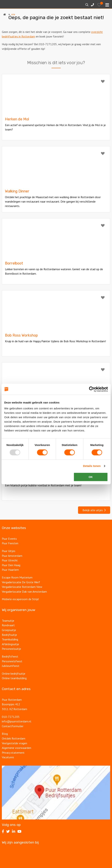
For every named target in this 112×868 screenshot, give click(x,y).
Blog (5, 734)
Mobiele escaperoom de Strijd (20, 599)
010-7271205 (11, 717)
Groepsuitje (9, 630)
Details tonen (92, 466)
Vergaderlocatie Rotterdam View (22, 587)
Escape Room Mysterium (17, 577)
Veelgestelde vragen (14, 743)
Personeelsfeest (12, 661)
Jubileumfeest (11, 666)
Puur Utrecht (10, 560)
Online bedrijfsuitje (14, 674)
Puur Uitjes (9, 551)
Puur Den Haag (11, 565)
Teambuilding (10, 639)
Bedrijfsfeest (10, 656)
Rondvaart (8, 625)
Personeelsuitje (11, 649)
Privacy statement (13, 753)
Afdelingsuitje (10, 644)
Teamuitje (8, 621)
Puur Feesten (10, 543)
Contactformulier (13, 726)
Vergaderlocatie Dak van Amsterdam (24, 592)
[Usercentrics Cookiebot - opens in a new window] (92, 389)
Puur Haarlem (10, 570)
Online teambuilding (14, 678)
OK (91, 477)
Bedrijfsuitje (9, 635)
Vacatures (8, 757)
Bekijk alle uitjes (94, 510)
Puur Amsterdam (12, 556)
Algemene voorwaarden (17, 748)
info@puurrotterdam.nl (17, 721)
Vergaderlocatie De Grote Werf (21, 582)
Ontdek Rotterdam (14, 738)
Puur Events (9, 539)
